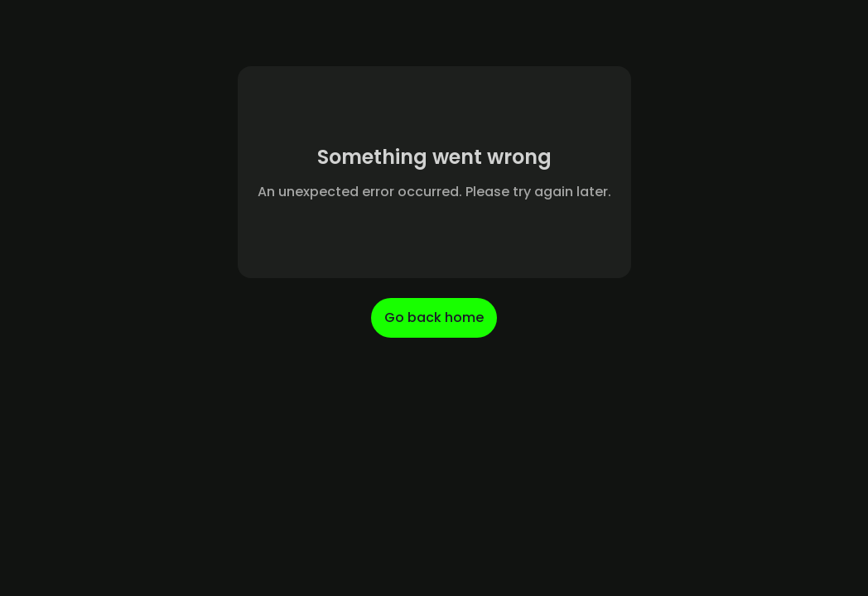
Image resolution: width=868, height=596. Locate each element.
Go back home (434, 317)
